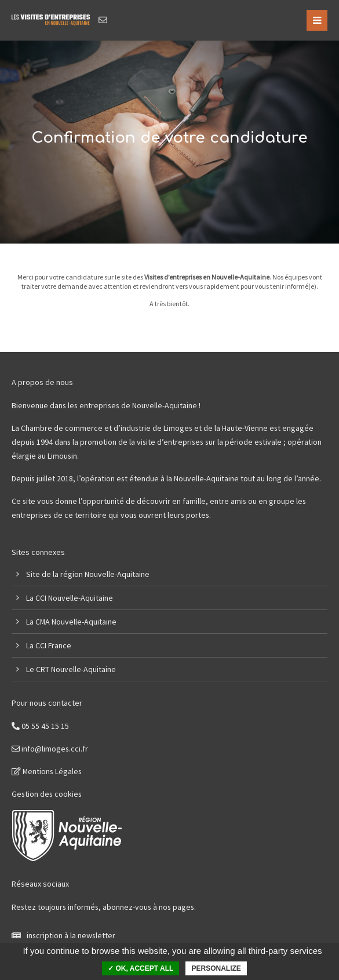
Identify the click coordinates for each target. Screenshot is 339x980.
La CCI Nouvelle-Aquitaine (70, 598)
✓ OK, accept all (141, 968)
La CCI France (49, 645)
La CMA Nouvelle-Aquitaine (71, 622)
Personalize (216, 968)
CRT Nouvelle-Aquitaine (76, 669)
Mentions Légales (47, 771)
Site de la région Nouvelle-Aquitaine (88, 574)
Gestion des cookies (47, 794)
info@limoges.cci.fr (50, 749)
